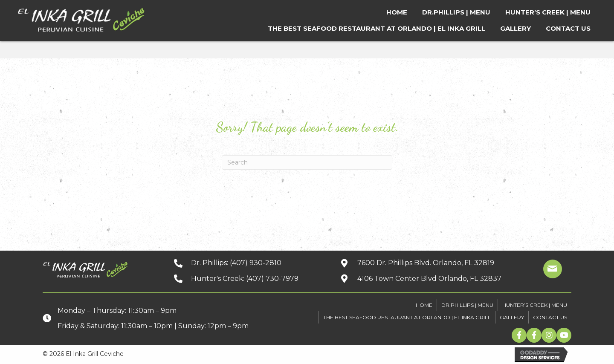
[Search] (307, 162)
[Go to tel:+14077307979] (249, 279)
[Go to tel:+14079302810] (249, 263)
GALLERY (512, 317)
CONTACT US (550, 317)
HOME (424, 305)
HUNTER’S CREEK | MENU (535, 305)
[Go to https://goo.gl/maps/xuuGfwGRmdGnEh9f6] (429, 279)
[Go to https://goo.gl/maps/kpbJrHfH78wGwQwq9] (429, 263)
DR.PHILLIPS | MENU (467, 305)
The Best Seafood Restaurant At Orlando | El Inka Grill (407, 317)
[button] (519, 335)
